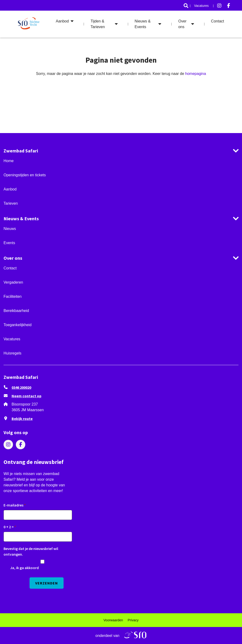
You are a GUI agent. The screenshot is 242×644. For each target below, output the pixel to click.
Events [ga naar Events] (9, 243)
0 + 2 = (9, 527)
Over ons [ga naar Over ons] (182, 24)
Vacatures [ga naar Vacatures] (12, 339)
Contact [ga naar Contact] (218, 21)
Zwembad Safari (21, 151)
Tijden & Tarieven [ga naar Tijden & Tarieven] (98, 24)
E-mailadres (13, 505)
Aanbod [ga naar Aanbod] (62, 21)
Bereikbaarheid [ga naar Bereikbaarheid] (16, 311)
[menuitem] (186, 6)
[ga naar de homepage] (30, 24)
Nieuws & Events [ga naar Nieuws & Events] (143, 24)
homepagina (196, 74)
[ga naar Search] (186, 6)
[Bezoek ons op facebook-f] (229, 6)
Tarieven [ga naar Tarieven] (11, 203)
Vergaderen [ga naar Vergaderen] (13, 282)
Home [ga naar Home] (9, 161)
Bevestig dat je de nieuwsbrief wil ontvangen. (31, 551)
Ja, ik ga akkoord (24, 568)
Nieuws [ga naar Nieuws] (10, 229)
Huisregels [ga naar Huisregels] (13, 353)
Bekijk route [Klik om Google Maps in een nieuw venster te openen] (22, 419)
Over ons (13, 258)
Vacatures (201, 6)
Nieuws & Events (21, 218)
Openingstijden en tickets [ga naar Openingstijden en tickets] (25, 175)
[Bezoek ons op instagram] (219, 6)
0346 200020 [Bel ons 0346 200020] (21, 387)
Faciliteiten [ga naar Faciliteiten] (13, 296)
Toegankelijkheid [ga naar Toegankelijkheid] (17, 325)
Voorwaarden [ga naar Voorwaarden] (113, 620)
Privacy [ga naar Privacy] (133, 620)
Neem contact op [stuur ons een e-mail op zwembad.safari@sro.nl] (26, 396)
